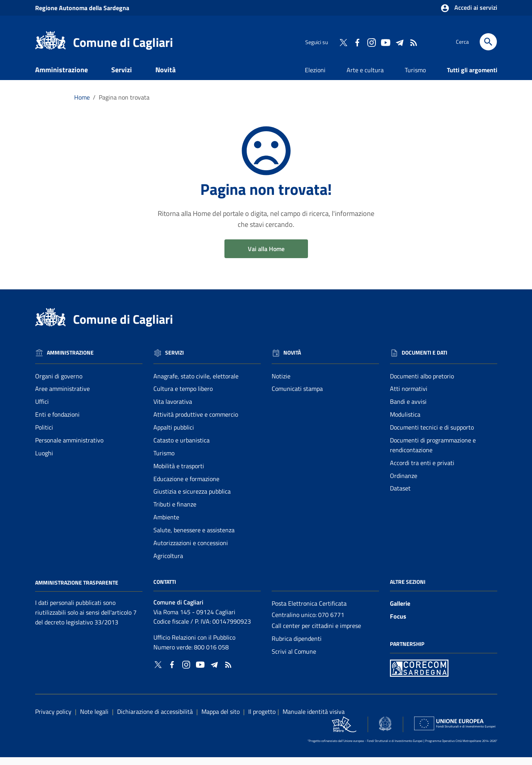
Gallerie (400, 611)
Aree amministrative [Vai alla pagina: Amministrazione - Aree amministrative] (62, 396)
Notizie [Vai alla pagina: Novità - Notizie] (281, 383)
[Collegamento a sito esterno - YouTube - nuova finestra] (385, 42)
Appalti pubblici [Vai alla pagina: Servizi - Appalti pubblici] (174, 435)
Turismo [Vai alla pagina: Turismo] (415, 77)
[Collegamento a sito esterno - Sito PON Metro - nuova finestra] (419, 675)
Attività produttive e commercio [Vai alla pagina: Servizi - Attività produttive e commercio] (196, 422)
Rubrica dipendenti (297, 646)
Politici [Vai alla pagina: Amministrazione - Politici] (44, 435)
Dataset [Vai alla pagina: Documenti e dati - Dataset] (400, 496)
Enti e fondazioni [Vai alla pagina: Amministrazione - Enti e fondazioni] (57, 422)
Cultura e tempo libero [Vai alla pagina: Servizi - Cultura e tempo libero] (183, 396)
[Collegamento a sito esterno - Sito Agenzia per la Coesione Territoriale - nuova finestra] (385, 731)
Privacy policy (53, 719)
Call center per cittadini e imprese (316, 633)
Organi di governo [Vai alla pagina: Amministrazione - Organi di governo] (59, 383)
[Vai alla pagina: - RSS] (413, 42)
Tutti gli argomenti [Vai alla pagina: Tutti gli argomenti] (472, 77)
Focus (398, 624)
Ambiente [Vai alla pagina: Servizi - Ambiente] (166, 525)
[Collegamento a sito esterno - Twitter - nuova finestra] (343, 42)
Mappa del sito (221, 719)
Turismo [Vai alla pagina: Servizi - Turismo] (164, 460)
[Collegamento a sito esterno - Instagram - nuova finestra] (371, 42)
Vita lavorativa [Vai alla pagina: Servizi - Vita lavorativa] (173, 409)
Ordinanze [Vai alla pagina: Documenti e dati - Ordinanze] (404, 483)
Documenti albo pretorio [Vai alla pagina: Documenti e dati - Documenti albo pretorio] (422, 383)
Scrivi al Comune (294, 659)
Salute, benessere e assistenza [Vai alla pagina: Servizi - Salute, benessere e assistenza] (194, 537)
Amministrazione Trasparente (77, 590)
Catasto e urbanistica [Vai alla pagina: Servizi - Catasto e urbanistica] (181, 448)
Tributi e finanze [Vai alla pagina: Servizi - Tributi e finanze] (175, 512)
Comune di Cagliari (123, 42)
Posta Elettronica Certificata (309, 611)
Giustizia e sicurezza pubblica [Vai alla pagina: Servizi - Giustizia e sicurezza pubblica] (192, 499)
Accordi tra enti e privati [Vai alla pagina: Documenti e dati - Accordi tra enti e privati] (422, 470)
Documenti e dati (72, 94)
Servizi (122, 77)
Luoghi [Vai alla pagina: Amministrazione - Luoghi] (44, 460)
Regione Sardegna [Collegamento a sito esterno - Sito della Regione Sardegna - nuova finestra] (82, 8)
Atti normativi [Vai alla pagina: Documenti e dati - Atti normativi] (409, 396)
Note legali (94, 719)
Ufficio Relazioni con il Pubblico (194, 645)
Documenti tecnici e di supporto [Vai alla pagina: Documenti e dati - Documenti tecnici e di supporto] (432, 435)
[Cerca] (488, 42)
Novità (165, 77)
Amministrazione (61, 77)
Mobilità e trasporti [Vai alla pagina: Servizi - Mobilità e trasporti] (179, 473)
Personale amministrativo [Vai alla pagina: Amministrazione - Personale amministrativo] (69, 448)
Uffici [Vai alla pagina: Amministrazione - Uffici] (42, 409)
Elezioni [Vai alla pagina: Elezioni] (315, 77)
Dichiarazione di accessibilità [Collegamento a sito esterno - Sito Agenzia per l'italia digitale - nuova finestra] (155, 719)
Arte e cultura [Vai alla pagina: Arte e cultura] (365, 77)
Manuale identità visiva (314, 719)
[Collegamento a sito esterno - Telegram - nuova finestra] (399, 42)
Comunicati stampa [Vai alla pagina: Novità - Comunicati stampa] (297, 396)
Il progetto (262, 719)
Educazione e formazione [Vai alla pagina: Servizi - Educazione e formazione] (186, 486)
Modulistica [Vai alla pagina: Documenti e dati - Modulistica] (405, 422)
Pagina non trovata (124, 105)
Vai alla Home (266, 256)
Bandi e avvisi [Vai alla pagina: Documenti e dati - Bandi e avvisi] (408, 409)
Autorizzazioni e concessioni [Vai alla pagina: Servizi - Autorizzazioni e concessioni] (191, 550)
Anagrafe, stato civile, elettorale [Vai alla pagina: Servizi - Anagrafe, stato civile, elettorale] (196, 383)
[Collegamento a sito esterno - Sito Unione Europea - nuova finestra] (455, 731)
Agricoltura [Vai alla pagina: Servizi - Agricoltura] (168, 563)
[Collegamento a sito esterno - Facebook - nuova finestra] (357, 42)
